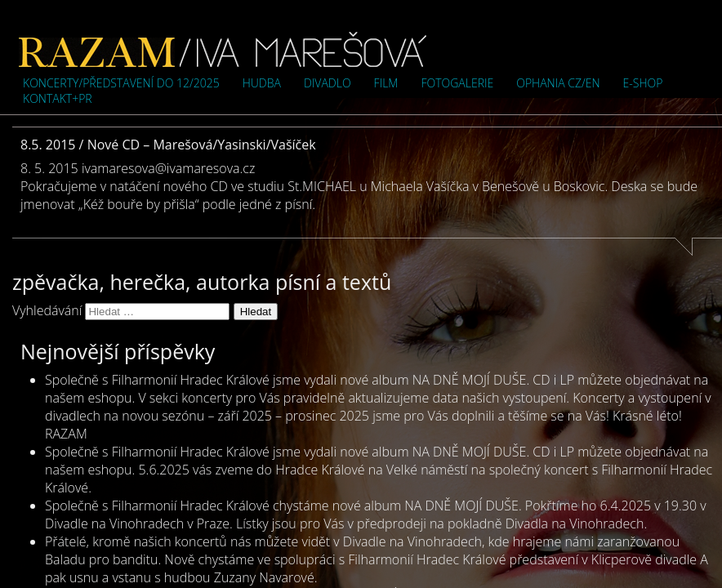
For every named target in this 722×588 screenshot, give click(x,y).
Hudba (262, 83)
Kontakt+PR (58, 98)
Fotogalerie (457, 83)
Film (386, 83)
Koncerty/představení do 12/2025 (121, 83)
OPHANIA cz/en (558, 83)
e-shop (643, 83)
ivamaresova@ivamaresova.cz (168, 168)
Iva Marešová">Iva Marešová (223, 49)
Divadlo (328, 83)
